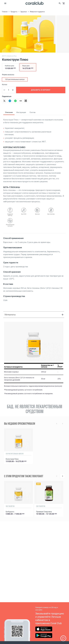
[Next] (62, 476)
